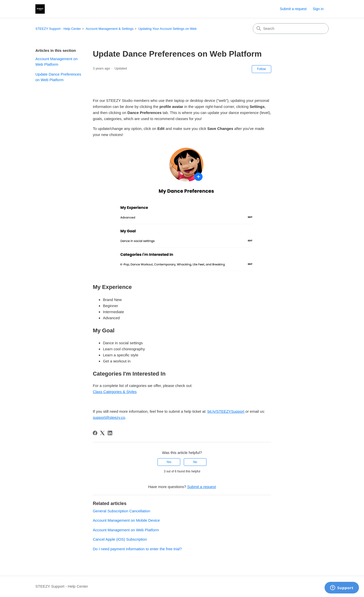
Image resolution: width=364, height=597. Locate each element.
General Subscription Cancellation (121, 511)
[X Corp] (102, 433)
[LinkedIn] (110, 433)
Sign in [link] (318, 9)
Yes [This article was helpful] (169, 462)
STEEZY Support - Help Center (58, 29)
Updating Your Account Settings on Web (167, 29)
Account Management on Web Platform (56, 62)
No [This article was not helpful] (195, 462)
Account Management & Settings (110, 29)
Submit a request (293, 9)
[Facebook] (95, 433)
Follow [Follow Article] (261, 69)
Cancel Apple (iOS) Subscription (120, 539)
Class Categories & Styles (115, 392)
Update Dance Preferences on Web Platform (58, 77)
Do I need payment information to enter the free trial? (137, 549)
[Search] (291, 29)
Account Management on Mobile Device (126, 520)
